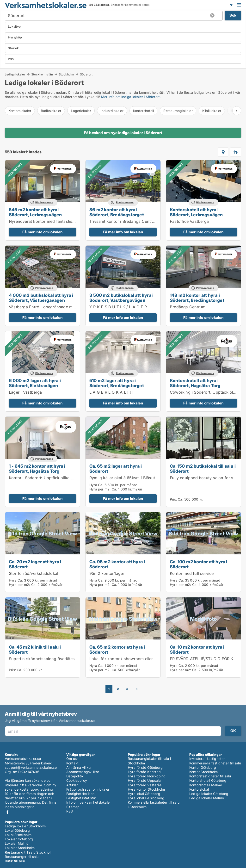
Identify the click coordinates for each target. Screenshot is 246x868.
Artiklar (72, 785)
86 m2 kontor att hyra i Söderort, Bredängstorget (117, 212)
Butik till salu (15, 861)
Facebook (7, 812)
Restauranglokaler (178, 111)
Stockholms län (42, 74)
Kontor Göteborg (203, 767)
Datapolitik (75, 776)
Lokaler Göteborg (19, 839)
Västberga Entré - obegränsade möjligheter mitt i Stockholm (65, 307)
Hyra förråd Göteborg (145, 767)
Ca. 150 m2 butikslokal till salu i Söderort (203, 468)
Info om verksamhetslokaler (89, 802)
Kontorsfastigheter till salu (210, 776)
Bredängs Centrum (188, 307)
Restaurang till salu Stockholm (29, 852)
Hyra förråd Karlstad (144, 772)
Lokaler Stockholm (20, 848)
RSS (70, 811)
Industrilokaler (112, 111)
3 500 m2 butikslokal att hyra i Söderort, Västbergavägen (121, 298)
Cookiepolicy (77, 780)
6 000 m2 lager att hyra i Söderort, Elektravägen (35, 383)
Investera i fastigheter (207, 759)
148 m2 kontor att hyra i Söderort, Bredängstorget (197, 298)
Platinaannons (44, 202)
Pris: (174, 499)
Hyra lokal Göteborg (144, 794)
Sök (233, 15)
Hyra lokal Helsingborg (146, 798)
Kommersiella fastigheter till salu (215, 763)
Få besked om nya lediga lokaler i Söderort (123, 133)
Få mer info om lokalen (42, 232)
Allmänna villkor (79, 767)
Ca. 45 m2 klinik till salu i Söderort (35, 649)
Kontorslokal (199, 789)
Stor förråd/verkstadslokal (34, 573)
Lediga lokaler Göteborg (209, 794)
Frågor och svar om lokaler (88, 789)
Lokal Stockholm (18, 835)
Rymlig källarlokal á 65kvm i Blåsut (122, 478)
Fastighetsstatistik (81, 798)
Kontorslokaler (20, 111)
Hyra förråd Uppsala (144, 780)
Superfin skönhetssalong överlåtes (42, 659)
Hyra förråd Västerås (145, 785)
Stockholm (66, 74)
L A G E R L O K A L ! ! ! (111, 392)
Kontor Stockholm (203, 772)
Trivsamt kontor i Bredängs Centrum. (124, 221)
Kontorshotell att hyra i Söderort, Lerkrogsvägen (196, 212)
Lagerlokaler (81, 111)
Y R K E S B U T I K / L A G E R (118, 307)
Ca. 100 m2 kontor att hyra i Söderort (199, 564)
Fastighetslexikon (80, 794)
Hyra (93, 485)
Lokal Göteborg (17, 830)
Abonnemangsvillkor (83, 772)
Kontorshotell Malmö (206, 785)
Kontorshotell (144, 111)
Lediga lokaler (15, 74)
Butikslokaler (51, 111)
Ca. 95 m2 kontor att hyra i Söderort (117, 564)
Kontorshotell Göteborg (208, 780)
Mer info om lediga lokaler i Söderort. (131, 97)
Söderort (86, 74)
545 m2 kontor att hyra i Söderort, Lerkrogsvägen (35, 212)
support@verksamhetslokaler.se (31, 767)
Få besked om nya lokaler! (231, 5)
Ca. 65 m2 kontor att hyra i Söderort (117, 649)
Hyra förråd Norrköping (147, 776)
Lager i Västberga (25, 392)
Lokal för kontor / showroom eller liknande (130, 659)
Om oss (72, 759)
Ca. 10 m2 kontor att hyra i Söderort (197, 649)
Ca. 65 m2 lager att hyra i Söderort (116, 468)
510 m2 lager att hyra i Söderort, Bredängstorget (117, 383)
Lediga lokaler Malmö (207, 798)
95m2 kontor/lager (107, 573)
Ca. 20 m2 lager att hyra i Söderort (35, 564)
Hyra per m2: (100, 489)
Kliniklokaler (212, 111)
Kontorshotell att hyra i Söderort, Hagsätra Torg (195, 383)
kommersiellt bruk (137, 5)
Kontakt (72, 763)
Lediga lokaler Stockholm (25, 826)
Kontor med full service (192, 573)
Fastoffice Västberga (189, 221)
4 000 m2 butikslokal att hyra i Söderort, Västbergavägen (41, 298)
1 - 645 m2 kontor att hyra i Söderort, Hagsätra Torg (37, 468)
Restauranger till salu (22, 857)
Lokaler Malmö (17, 843)
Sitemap (73, 807)
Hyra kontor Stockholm (146, 789)
